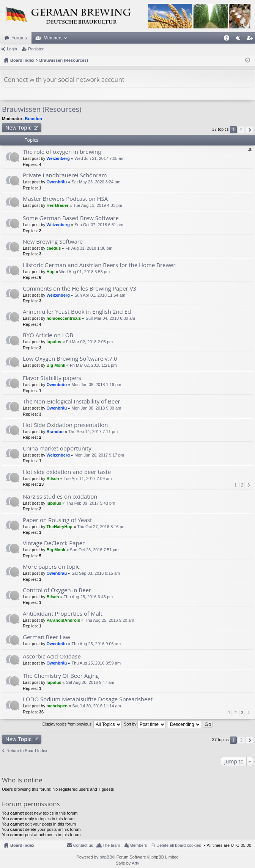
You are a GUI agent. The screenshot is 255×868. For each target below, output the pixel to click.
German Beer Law (46, 637)
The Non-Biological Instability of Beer (72, 401)
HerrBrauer (57, 205)
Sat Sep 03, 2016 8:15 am (96, 573)
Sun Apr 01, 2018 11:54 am (100, 295)
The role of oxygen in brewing (62, 152)
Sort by (145, 724)
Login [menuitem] (240, 39)
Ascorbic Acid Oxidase (52, 656)
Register (36, 49)
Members (53, 38)
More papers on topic (51, 567)
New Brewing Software (53, 242)
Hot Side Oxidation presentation (65, 425)
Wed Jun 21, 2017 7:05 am (99, 158)
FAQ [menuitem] (229, 39)
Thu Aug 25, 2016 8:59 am (96, 663)
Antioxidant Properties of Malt (63, 614)
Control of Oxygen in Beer (57, 590)
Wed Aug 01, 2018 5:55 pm (84, 272)
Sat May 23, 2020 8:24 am (96, 182)
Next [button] (249, 130)
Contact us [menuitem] (83, 845)
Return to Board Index (27, 751)
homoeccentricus (64, 318)
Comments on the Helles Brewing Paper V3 (79, 289)
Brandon (34, 119)
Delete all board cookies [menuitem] (179, 845)
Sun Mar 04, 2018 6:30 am (110, 318)
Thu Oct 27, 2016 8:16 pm (101, 527)
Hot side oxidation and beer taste (67, 472)
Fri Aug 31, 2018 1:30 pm (89, 248)
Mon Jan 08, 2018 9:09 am (96, 408)
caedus (54, 248)
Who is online (22, 780)
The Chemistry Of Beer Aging (61, 676)
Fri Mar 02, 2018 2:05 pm (90, 342)
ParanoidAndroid (63, 620)
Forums (19, 38)
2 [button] (241, 130)
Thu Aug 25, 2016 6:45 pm (88, 597)
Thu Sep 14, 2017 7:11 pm (93, 432)
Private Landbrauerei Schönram (65, 175)
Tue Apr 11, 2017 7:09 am (88, 479)
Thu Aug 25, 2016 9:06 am (96, 644)
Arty (135, 863)
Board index (22, 845)
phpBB (106, 857)
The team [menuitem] (111, 845)
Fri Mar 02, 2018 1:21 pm (93, 365)
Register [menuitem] (251, 39)
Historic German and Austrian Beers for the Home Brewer (99, 265)
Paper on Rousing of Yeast (57, 520)
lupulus (54, 342)
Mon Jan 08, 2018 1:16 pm (96, 385)
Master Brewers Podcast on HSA (65, 199)
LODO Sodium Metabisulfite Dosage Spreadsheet (88, 699)
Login (12, 49)
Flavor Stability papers (52, 378)
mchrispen (57, 706)
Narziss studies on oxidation (60, 497)
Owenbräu (57, 182)
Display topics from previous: (82, 724)
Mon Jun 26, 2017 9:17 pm (99, 455)
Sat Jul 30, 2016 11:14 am (96, 706)
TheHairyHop (59, 527)
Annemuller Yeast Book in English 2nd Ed (77, 312)
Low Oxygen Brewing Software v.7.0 (70, 359)
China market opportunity (57, 448)
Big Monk (56, 365)
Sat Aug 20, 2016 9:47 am (90, 682)
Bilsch (53, 479)
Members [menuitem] (139, 845)
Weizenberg (58, 158)
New (18, 127)
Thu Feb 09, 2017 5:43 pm (91, 503)
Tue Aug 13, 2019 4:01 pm (98, 205)
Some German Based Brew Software (71, 218)
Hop (50, 272)
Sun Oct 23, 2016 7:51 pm (94, 550)
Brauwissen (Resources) (42, 109)
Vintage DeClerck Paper (54, 543)
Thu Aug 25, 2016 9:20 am (110, 620)
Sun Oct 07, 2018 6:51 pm (99, 225)
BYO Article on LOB (48, 335)
